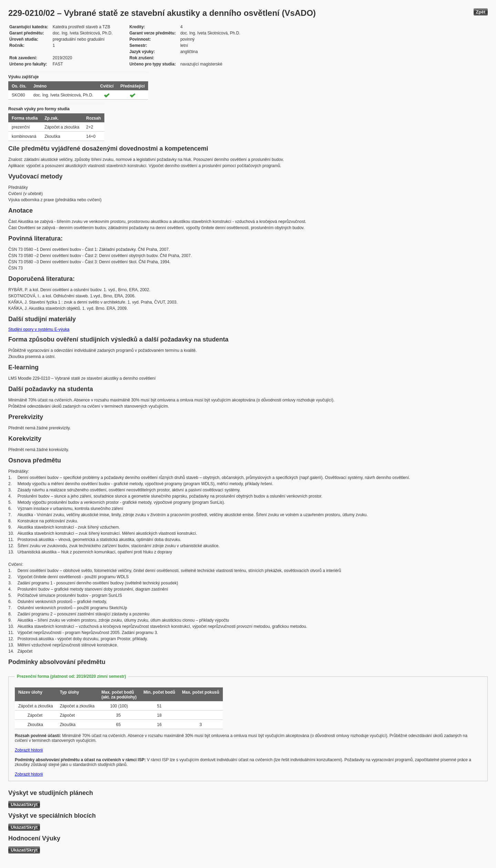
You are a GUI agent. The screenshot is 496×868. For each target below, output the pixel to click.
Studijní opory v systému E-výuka (39, 329)
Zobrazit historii (29, 750)
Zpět (481, 12)
